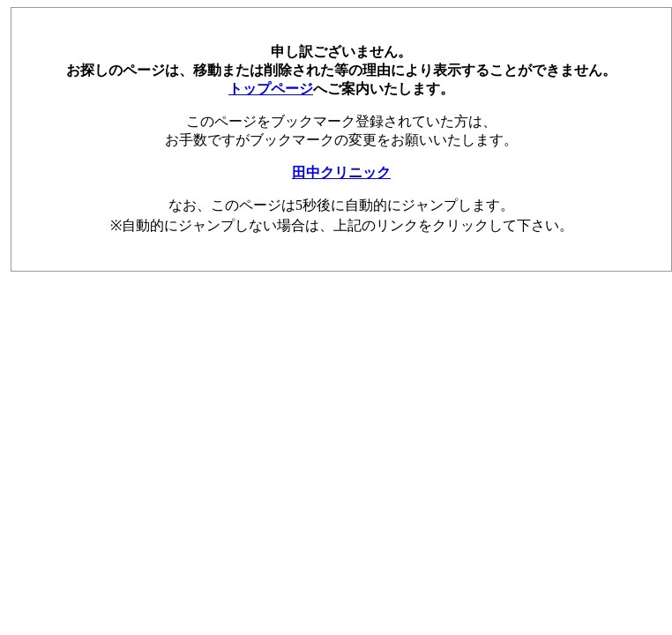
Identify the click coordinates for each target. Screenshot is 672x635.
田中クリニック (341, 172)
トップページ (271, 89)
